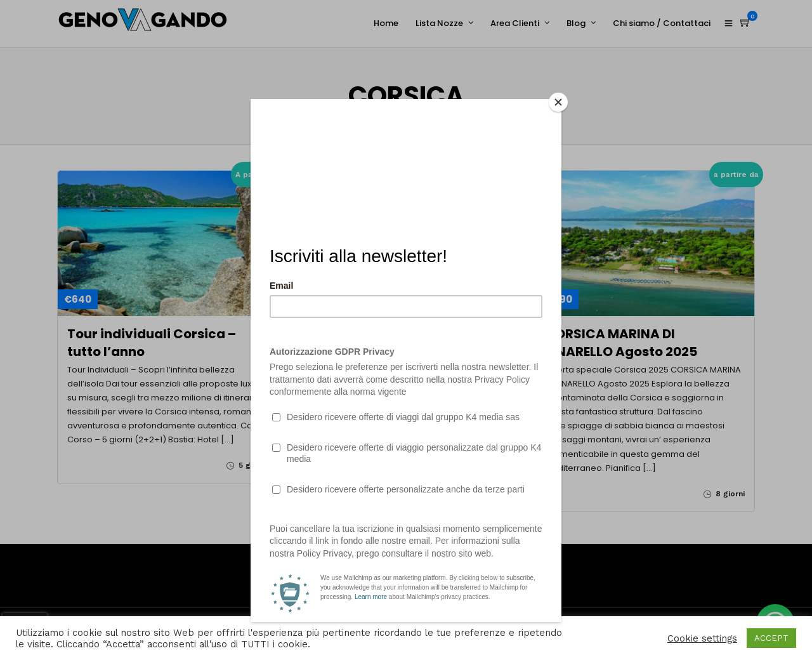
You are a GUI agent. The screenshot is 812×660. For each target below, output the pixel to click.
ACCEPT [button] (771, 638)
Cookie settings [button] (702, 638)
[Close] (558, 102)
